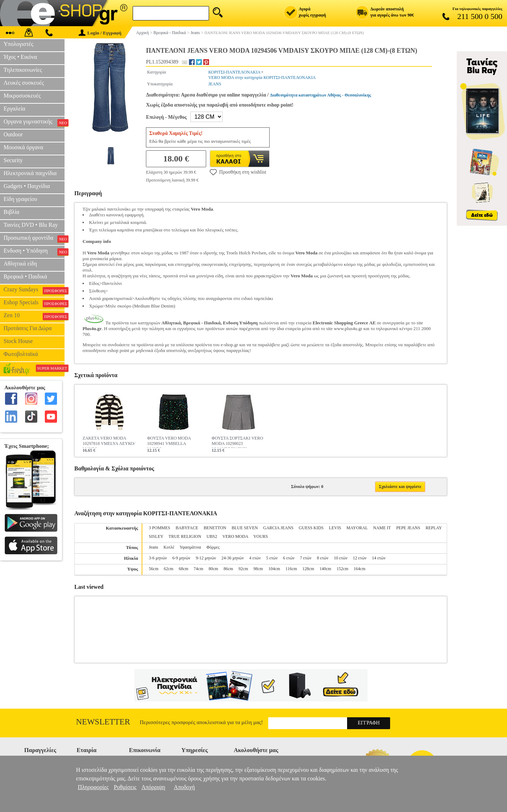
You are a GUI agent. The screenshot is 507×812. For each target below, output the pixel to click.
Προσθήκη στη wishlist (238, 172)
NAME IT (382, 528)
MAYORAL (357, 528)
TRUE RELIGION (185, 536)
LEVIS (335, 528)
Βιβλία (11, 212)
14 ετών (379, 558)
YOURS (260, 536)
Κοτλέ (169, 547)
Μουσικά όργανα (23, 147)
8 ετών (323, 558)
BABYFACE (187, 528)
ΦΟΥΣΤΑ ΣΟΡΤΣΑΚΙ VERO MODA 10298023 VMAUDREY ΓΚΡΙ (237, 442)
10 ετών (341, 558)
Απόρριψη (153, 787)
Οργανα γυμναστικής (34, 122)
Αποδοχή (184, 787)
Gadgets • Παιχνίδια (27, 186)
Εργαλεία (14, 109)
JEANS (215, 84)
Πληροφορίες (93, 787)
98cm (258, 569)
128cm (308, 569)
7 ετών (306, 558)
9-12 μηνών (206, 558)
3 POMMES (160, 528)
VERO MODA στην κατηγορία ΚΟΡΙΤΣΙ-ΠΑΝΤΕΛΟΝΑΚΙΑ (262, 78)
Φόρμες (213, 547)
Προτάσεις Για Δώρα (28, 328)
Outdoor (13, 134)
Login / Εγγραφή (100, 33)
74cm (198, 569)
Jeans (153, 547)
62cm (169, 569)
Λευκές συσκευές (24, 83)
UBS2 (212, 536)
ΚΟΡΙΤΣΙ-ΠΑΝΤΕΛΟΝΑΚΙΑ (234, 72)
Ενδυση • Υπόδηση (34, 252)
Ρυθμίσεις (125, 787)
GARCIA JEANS (278, 528)
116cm (291, 569)
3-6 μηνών (158, 558)
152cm (343, 569)
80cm (214, 569)
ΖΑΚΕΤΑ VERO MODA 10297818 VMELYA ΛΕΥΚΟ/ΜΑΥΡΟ (109, 442)
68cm (183, 569)
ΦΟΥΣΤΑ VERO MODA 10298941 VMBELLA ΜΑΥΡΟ (169, 442)
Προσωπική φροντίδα (34, 239)
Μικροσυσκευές (22, 96)
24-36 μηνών (232, 558)
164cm (359, 569)
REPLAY (434, 528)
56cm (154, 569)
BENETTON (215, 528)
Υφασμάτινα (190, 547)
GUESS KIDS (311, 528)
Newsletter (103, 722)
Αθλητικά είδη (20, 264)
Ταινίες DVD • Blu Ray (31, 225)
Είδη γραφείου (20, 199)
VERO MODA (235, 536)
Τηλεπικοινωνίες (23, 70)
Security (13, 160)
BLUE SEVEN (245, 528)
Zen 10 (34, 316)
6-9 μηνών (181, 558)
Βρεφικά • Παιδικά (25, 276)
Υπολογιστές (18, 44)
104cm (274, 569)
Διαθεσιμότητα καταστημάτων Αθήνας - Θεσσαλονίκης (321, 95)
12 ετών (360, 558)
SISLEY (156, 536)
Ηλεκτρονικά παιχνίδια (30, 173)
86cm (228, 569)
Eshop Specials (34, 303)
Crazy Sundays (34, 290)
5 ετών (272, 558)
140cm (325, 569)
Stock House (18, 341)
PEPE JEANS (408, 528)
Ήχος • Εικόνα (20, 57)
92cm (243, 569)
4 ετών (255, 558)
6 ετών (289, 558)
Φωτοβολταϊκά (21, 354)
